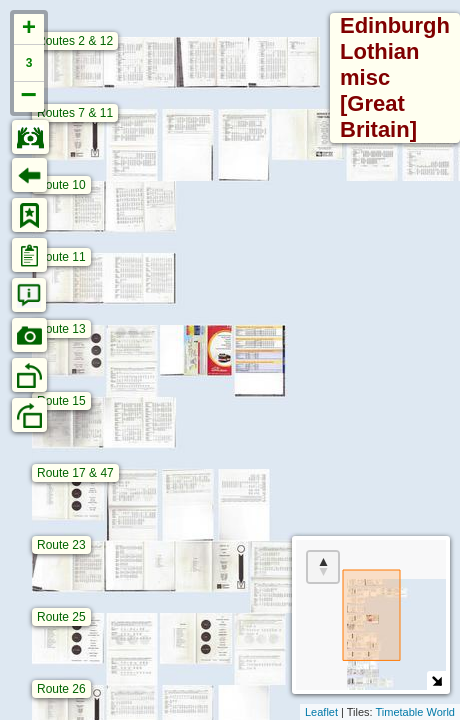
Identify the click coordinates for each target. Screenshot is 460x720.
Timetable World (415, 712)
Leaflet (321, 712)
